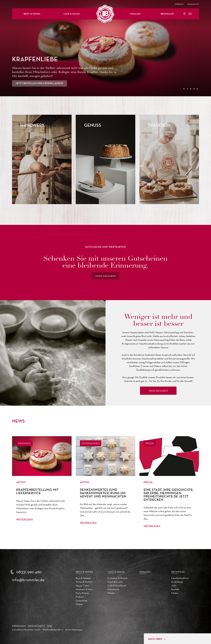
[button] (32, 14)
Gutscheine (81, 600)
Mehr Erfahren (158, 391)
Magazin (135, 14)
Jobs (174, 585)
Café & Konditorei (117, 585)
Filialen (79, 604)
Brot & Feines (32, 14)
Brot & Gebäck (83, 578)
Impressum (179, 4)
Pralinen (80, 597)
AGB (49, 626)
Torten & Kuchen (84, 582)
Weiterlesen (25, 520)
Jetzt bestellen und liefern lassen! (40, 83)
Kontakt (175, 589)
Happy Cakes (82, 585)
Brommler (167, 14)
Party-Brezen (82, 593)
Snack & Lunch (115, 582)
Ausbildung (177, 582)
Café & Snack (72, 14)
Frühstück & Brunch (118, 578)
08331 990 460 (29, 572)
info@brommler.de (28, 580)
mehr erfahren (106, 276)
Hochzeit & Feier (84, 589)
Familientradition (180, 578)
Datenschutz (193, 4)
